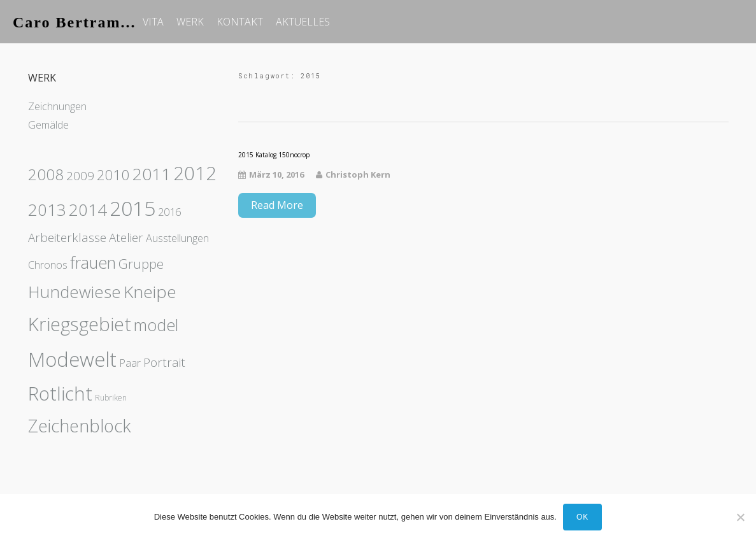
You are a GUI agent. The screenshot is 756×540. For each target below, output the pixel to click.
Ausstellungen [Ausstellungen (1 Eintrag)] (177, 238)
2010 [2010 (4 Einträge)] (113, 174)
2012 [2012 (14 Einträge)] (195, 173)
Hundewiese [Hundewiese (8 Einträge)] (75, 292)
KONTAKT (240, 22)
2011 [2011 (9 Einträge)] (152, 174)
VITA (153, 22)
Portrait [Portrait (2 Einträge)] (164, 362)
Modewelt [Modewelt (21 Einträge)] (72, 359)
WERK (190, 22)
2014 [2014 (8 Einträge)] (88, 210)
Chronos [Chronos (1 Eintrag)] (48, 265)
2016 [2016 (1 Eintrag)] (169, 212)
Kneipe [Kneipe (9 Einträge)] (150, 292)
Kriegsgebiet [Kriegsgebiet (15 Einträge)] (80, 324)
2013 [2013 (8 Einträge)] (47, 210)
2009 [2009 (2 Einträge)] (80, 176)
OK (582, 517)
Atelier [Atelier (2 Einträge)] (126, 238)
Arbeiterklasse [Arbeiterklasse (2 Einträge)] (67, 238)
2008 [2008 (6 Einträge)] (46, 174)
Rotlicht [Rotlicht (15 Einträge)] (60, 394)
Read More (277, 205)
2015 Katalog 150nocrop (274, 155)
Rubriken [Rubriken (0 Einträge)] (111, 398)
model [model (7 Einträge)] (156, 325)
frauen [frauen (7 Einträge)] (93, 262)
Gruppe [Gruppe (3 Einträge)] (141, 264)
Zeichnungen (57, 106)
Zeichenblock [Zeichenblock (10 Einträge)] (80, 426)
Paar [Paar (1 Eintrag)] (130, 363)
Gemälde (48, 125)
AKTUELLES (303, 22)
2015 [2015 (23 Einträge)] (132, 208)
